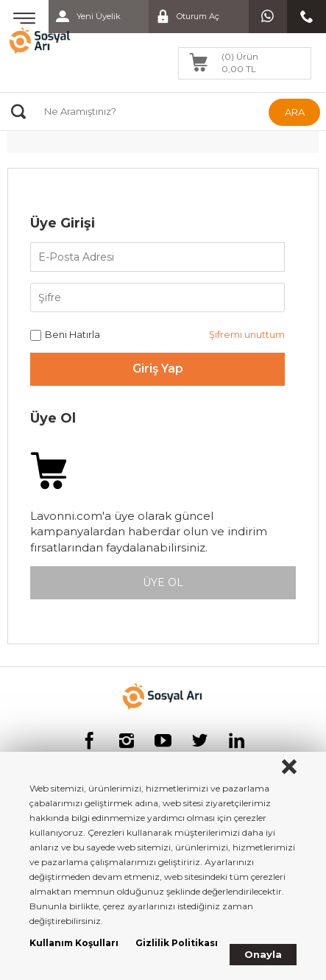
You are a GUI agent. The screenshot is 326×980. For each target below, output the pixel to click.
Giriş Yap (158, 369)
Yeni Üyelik (85, 17)
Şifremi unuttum (247, 334)
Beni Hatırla (65, 335)
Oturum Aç (184, 17)
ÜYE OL (163, 582)
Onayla (263, 954)
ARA (295, 112)
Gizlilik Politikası (177, 943)
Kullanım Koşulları (74, 943)
